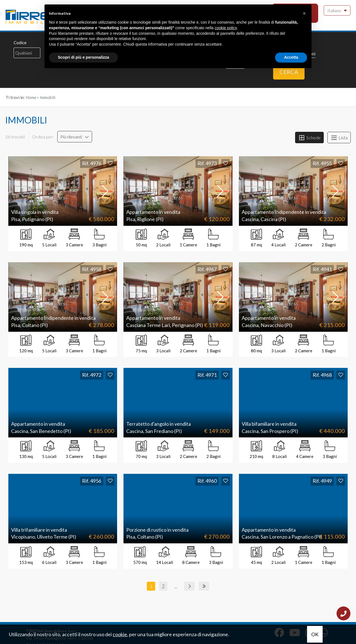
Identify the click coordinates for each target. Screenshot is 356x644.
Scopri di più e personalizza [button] (83, 57)
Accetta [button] (291, 57)
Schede (309, 138)
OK (315, 634)
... (176, 586)
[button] (105, 191)
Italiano (337, 10)
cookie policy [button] (226, 28)
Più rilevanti (75, 137)
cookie (120, 634)
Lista (339, 138)
